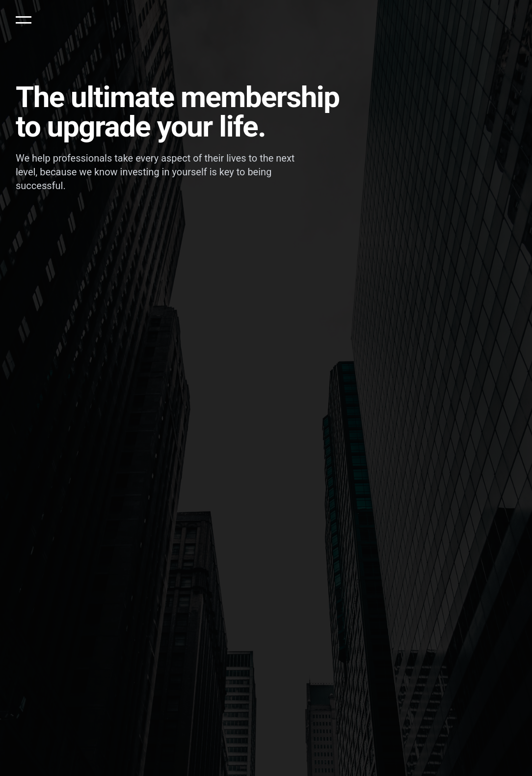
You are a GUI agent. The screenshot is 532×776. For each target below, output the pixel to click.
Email (128, 271)
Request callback (370, 291)
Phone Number (247, 271)
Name (25, 271)
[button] (24, 20)
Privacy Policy (241, 312)
